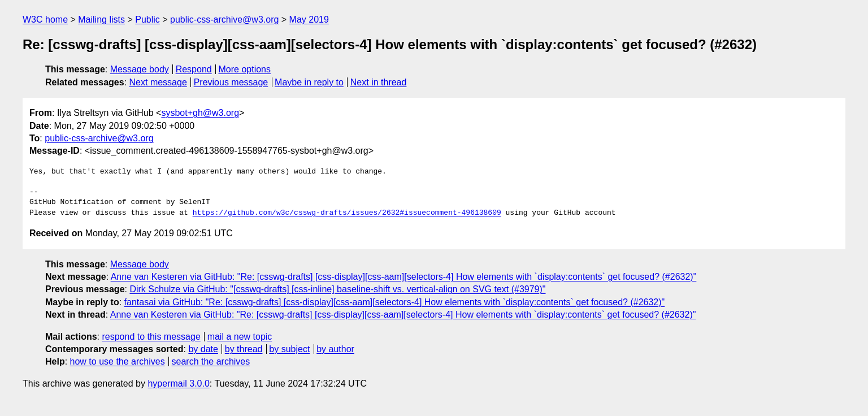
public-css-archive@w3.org (224, 19)
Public (147, 19)
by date (203, 349)
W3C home (45, 19)
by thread (244, 349)
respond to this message (151, 337)
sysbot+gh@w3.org (200, 113)
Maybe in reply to (309, 82)
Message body (140, 69)
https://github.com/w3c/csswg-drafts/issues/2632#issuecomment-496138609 (347, 213)
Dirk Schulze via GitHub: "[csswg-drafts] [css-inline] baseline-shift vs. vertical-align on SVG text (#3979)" (337, 289)
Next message (158, 82)
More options (245, 69)
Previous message (231, 82)
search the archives (211, 361)
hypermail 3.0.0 (178, 383)
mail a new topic (240, 337)
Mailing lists (101, 19)
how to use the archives (118, 361)
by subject (289, 349)
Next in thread (379, 82)
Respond (194, 69)
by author (335, 349)
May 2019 (309, 19)
